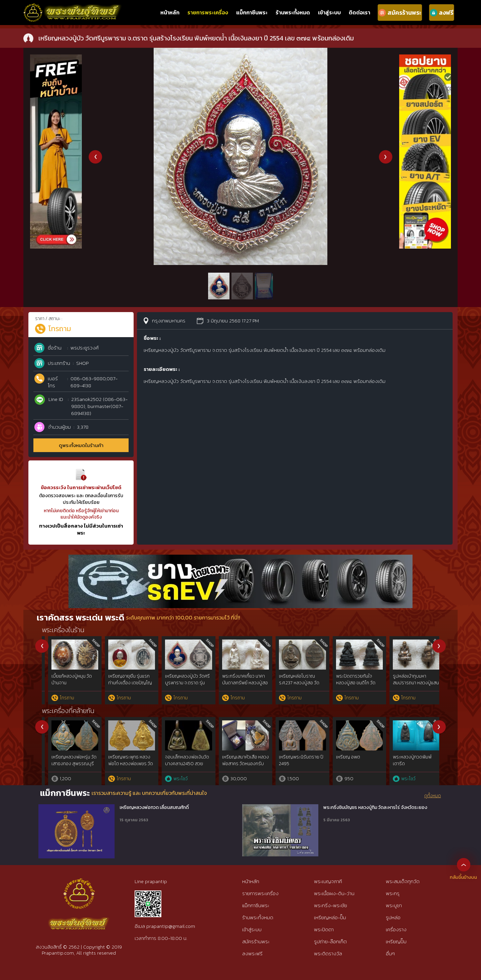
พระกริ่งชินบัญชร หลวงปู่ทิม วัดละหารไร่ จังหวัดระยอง (375, 808)
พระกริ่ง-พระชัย (331, 905)
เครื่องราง (396, 929)
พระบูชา (394, 905)
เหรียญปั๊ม (396, 941)
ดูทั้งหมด (433, 796)
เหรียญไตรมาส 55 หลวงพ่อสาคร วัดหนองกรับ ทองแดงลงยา (353, 763)
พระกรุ (393, 893)
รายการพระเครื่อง (208, 12)
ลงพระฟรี (252, 953)
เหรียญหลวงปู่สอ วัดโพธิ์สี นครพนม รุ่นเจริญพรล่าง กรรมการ (238, 683)
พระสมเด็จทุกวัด (403, 881)
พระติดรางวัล (328, 953)
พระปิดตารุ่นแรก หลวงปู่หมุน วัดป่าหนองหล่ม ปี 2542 (410, 683)
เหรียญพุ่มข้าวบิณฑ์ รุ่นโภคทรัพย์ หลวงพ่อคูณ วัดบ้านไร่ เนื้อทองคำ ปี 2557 (124, 686)
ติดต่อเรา (359, 12)
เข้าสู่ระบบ (329, 12)
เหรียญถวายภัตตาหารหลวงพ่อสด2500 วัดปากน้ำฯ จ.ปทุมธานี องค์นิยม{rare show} (68, 767)
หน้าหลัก (170, 12)
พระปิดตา (324, 929)
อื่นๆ (390, 953)
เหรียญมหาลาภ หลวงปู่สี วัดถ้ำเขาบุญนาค (409, 760)
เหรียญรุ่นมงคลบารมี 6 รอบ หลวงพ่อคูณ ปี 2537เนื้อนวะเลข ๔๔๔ (295, 683)
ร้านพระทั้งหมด (293, 12)
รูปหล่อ (393, 917)
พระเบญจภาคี (328, 881)
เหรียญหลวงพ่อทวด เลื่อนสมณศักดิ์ (154, 808)
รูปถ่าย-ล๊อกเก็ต (330, 941)
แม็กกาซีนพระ (252, 12)
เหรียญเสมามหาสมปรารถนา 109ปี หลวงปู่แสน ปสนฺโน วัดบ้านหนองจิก (353, 686)
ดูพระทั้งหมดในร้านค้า (81, 445)
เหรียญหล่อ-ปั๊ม (330, 917)
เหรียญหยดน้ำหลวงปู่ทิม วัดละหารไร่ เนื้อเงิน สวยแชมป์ (239, 763)
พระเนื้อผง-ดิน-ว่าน (334, 893)
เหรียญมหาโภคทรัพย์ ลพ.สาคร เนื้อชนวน (293, 760)
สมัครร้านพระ (256, 941)
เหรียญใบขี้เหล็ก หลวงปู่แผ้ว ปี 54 (125, 760)
